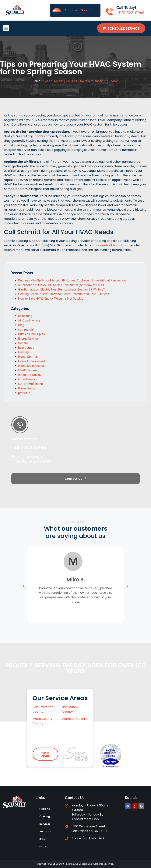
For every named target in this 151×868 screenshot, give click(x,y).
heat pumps (26, 348)
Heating (23, 352)
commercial (26, 330)
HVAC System (28, 370)
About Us (45, 832)
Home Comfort (28, 357)
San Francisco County (43, 709)
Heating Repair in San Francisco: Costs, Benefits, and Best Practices (64, 294)
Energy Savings (28, 339)
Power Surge (27, 389)
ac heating (25, 316)
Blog (21, 325)
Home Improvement (32, 361)
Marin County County (42, 721)
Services (45, 824)
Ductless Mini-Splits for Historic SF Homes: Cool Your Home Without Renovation (72, 281)
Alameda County (75, 719)
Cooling (45, 817)
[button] (6, 28)
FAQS (43, 847)
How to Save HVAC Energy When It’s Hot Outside (51, 299)
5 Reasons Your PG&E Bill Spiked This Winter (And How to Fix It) (61, 285)
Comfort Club (76, 10)
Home (37, 81)
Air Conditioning (29, 321)
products (24, 393)
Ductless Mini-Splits (32, 334)
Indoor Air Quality (30, 375)
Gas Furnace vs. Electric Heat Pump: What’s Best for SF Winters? (61, 290)
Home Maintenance (31, 366)
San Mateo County (70, 709)
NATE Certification (30, 384)
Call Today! (126, 8)
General (23, 343)
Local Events (27, 380)
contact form (110, 245)
